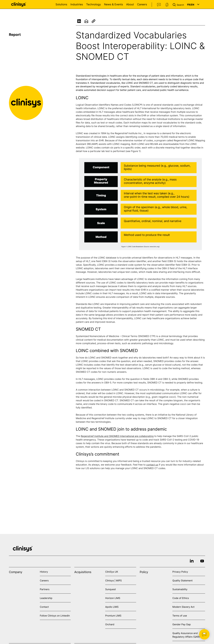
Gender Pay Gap (182, 624)
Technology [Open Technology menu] (94, 5)
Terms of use (180, 616)
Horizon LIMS (113, 598)
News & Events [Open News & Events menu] (113, 5)
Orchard (110, 624)
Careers (142, 5)
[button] (179, 4)
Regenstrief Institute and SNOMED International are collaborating (117, 437)
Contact (159, 5)
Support (167, 5)
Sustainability (180, 589)
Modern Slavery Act (183, 607)
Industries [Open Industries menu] (77, 5)
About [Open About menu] (130, 5)
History (44, 572)
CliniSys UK (112, 572)
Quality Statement (182, 580)
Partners (45, 589)
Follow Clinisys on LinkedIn (55, 616)
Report (15, 35)
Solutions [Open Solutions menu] (61, 5)
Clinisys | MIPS (113, 580)
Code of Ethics (181, 598)
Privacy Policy (180, 572)
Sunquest (110, 589)
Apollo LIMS (112, 607)
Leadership (46, 598)
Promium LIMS (113, 616)
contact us (152, 466)
